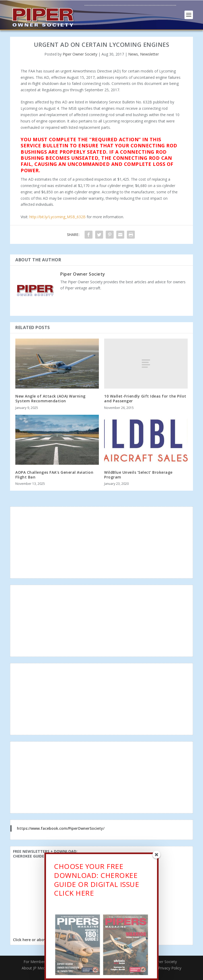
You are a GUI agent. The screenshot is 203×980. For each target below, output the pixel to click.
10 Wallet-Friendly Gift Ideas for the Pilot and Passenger (145, 398)
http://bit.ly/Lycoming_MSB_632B (57, 217)
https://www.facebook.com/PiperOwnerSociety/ (61, 828)
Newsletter (149, 54)
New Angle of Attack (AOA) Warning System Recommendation (50, 398)
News (133, 54)
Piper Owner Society (80, 54)
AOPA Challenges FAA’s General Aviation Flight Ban (54, 475)
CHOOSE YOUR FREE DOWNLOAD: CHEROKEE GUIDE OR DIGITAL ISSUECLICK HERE (96, 881)
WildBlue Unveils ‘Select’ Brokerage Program (138, 475)
